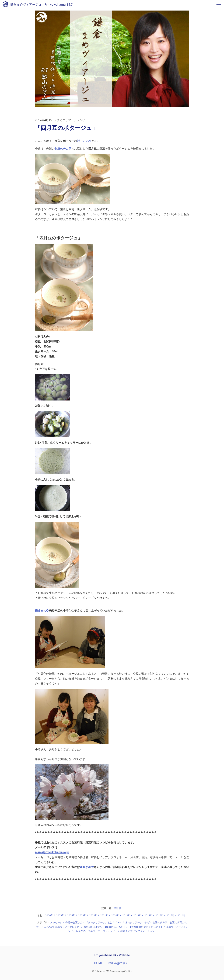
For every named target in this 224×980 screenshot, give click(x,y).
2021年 (104, 915)
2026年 (49, 915)
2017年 (148, 915)
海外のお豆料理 (92, 927)
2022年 (93, 915)
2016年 (159, 915)
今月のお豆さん (74, 922)
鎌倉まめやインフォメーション (138, 931)
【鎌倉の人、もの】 (115, 927)
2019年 (126, 915)
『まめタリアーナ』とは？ (100, 922)
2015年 (170, 915)
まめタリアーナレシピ (137, 922)
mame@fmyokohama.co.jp (52, 852)
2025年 (60, 915)
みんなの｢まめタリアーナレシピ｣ (62, 927)
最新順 (117, 908)
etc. (120, 922)
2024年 (71, 915)
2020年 (115, 915)
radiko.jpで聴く (118, 963)
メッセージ (56, 922)
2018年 (137, 915)
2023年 (82, 915)
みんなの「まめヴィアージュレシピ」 (97, 931)
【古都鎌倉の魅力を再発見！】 (146, 927)
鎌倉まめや (42, 610)
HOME (98, 963)
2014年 (181, 915)
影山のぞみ (84, 141)
